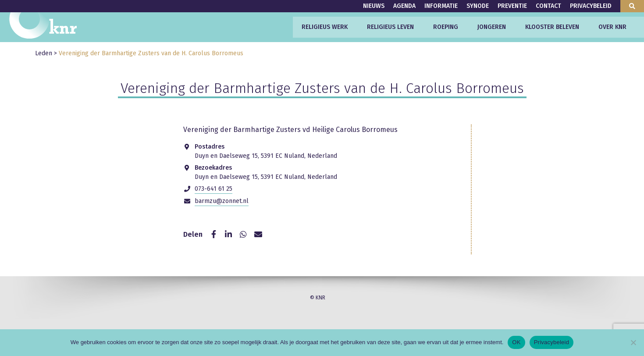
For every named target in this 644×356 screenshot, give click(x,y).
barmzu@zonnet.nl (222, 201)
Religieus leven (390, 27)
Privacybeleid (591, 6)
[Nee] (633, 342)
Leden (44, 53)
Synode (478, 6)
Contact (548, 6)
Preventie (512, 6)
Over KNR (612, 27)
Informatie (441, 6)
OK (516, 342)
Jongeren (492, 27)
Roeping (446, 27)
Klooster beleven (552, 27)
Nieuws (374, 6)
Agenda (404, 6)
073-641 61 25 (213, 189)
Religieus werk (325, 27)
